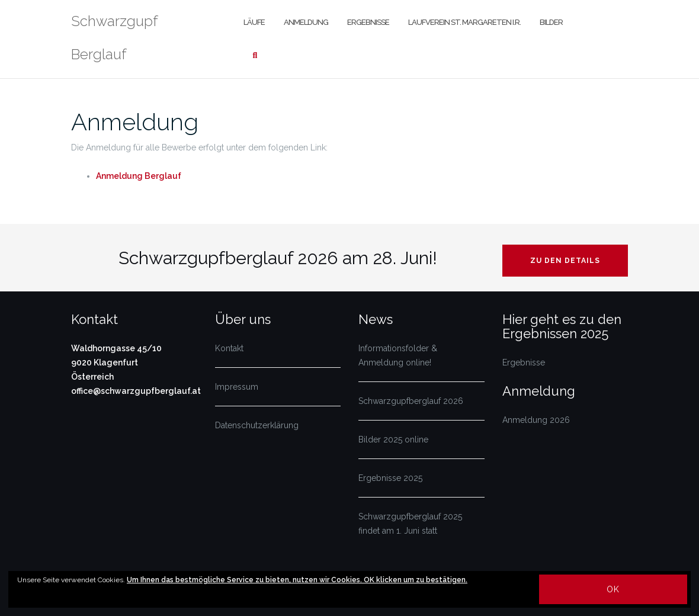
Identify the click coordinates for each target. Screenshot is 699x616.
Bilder (551, 22)
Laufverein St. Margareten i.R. (464, 22)
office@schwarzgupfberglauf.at (136, 391)
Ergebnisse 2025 (390, 478)
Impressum (237, 387)
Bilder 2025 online (393, 439)
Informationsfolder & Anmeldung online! (398, 355)
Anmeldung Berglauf (139, 176)
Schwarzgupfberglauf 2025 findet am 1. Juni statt (410, 524)
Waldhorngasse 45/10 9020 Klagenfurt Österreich (116, 362)
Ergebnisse (368, 22)
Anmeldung (306, 22)
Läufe (254, 22)
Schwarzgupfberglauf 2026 (411, 401)
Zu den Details (565, 261)
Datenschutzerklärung (257, 425)
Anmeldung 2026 (536, 420)
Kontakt (229, 348)
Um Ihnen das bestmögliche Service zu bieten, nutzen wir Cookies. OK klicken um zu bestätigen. (297, 580)
